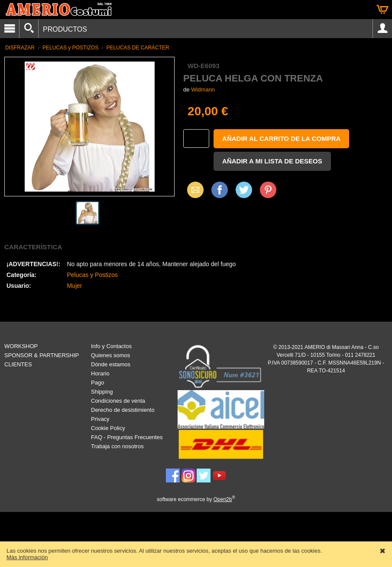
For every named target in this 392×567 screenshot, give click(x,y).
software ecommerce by (196, 499)
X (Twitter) (244, 193)
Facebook (220, 190)
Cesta (382, 10)
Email (193, 190)
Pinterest (268, 190)
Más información (27, 557)
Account (382, 29)
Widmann (203, 90)
